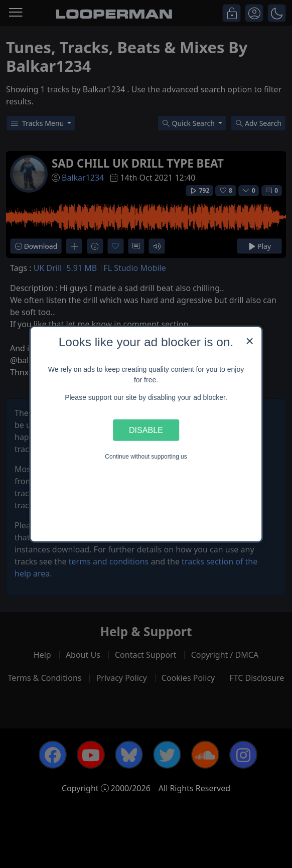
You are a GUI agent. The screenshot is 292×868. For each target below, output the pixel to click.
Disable (146, 430)
